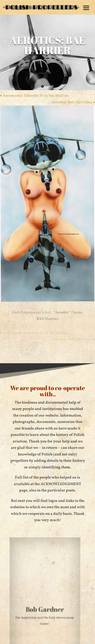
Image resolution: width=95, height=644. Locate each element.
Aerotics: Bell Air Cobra (72, 340)
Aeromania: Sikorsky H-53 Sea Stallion (36, 96)
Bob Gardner (45, 610)
